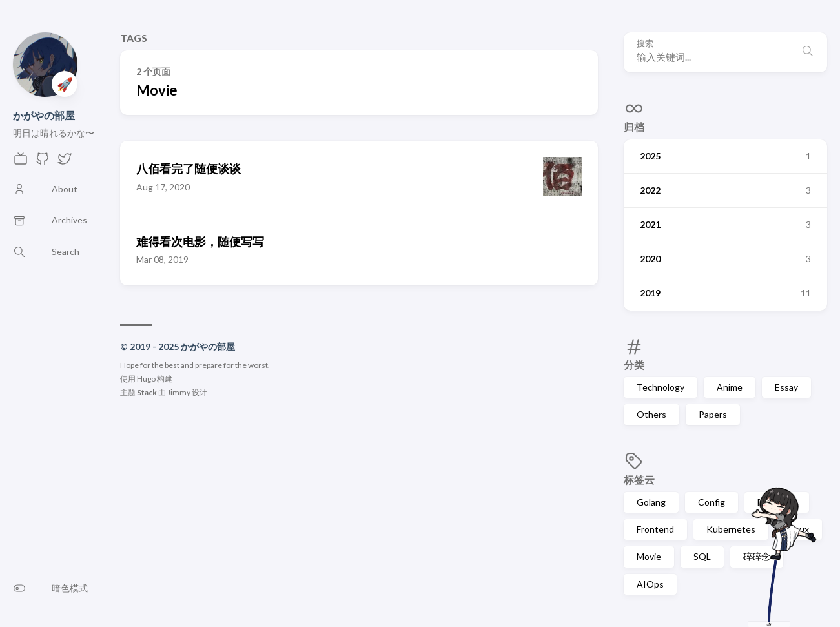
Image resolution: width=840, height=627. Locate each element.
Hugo (146, 379)
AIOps (650, 584)
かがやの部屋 (44, 115)
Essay (786, 387)
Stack (147, 392)
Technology (661, 387)
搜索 (645, 44)
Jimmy (179, 392)
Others (651, 414)
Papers (713, 414)
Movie (649, 556)
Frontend (655, 529)
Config (712, 502)
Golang (651, 502)
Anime (730, 387)
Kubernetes (731, 529)
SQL (702, 556)
